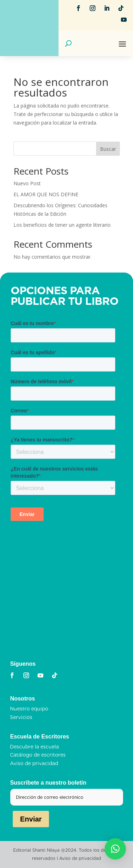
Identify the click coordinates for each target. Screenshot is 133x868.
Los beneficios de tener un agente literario (62, 225)
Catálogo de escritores (38, 755)
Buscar (108, 149)
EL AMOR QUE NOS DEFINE (46, 194)
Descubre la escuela (34, 747)
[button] (115, 849)
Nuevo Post (27, 183)
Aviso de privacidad (34, 763)
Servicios (21, 717)
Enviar (31, 819)
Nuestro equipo (29, 709)
